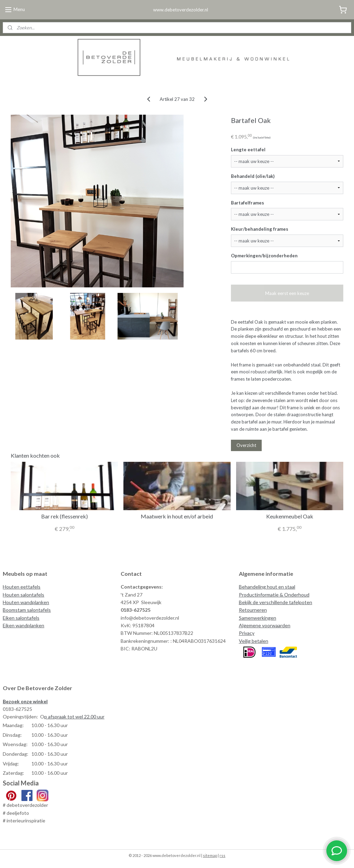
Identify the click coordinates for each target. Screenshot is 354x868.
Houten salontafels (24, 595)
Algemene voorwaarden (265, 625)
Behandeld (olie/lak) (253, 176)
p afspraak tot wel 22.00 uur (74, 717)
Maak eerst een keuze (287, 293)
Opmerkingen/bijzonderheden (264, 256)
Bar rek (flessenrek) (64, 516)
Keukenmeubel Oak (290, 516)
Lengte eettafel (248, 149)
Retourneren (253, 610)
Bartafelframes (248, 202)
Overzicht (246, 445)
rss (222, 855)
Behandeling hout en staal (267, 587)
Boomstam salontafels (27, 610)
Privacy (247, 633)
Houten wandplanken (26, 602)
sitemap (210, 855)
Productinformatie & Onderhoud (274, 595)
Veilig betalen (254, 641)
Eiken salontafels (21, 618)
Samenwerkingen (258, 618)
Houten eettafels (22, 587)
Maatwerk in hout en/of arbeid (177, 516)
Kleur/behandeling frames (260, 229)
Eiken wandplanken (24, 625)
